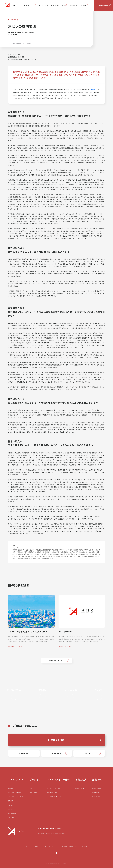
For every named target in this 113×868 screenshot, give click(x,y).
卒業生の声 (73, 5)
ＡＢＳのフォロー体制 (58, 5)
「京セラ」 (93, 90)
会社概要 (11, 788)
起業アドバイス (97, 788)
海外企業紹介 (96, 797)
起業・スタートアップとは (16, 797)
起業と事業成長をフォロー (55, 797)
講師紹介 (11, 801)
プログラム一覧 (44, 5)
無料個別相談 (103, 5)
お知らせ (11, 805)
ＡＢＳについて (29, 5)
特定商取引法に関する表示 (70, 847)
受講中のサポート (52, 793)
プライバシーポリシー (51, 847)
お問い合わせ (12, 818)
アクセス (37, 847)
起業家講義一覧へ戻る (57, 661)
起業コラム (83, 5)
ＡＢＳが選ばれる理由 (14, 793)
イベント (11, 809)
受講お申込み (34, 793)
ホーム (28, 847)
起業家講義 (96, 793)
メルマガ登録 (12, 814)
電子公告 (85, 847)
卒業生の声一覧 (80, 788)
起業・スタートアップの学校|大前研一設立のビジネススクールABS (12, 5)
